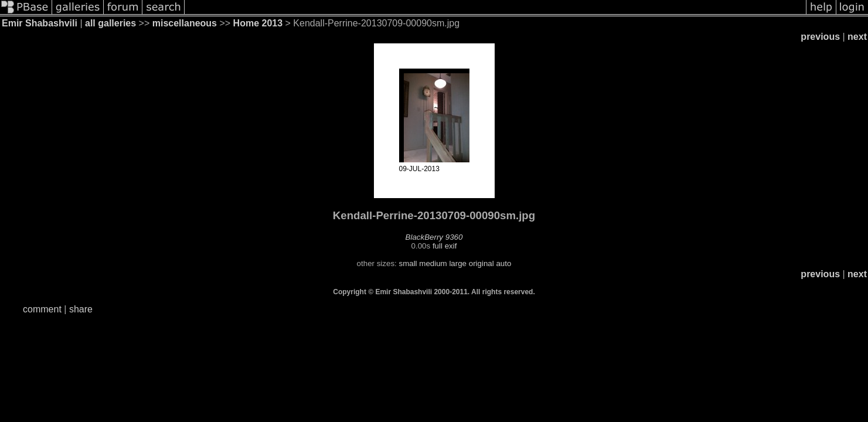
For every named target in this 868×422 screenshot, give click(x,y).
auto (503, 263)
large (458, 263)
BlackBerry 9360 (434, 237)
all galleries (110, 23)
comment (42, 309)
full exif (445, 246)
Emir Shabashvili (40, 23)
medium (433, 263)
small (408, 263)
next (857, 37)
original (481, 263)
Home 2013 (258, 23)
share (81, 309)
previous (820, 37)
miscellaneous (185, 23)
